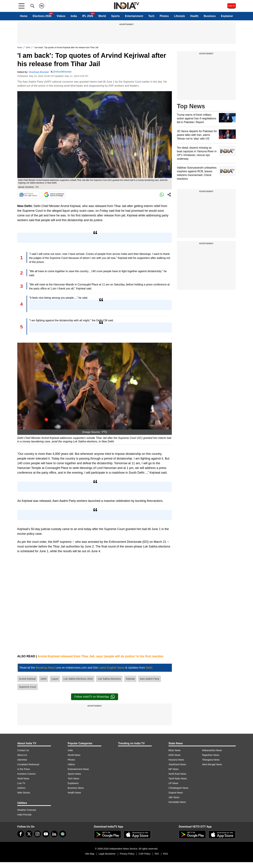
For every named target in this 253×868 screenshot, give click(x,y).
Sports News (74, 774)
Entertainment (134, 16)
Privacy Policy (127, 854)
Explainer (227, 16)
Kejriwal (130, 679)
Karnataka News (177, 802)
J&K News (174, 797)
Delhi (28, 48)
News (20, 48)
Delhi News (174, 755)
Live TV (21, 783)
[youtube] (46, 834)
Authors (21, 788)
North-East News (177, 774)
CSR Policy (145, 854)
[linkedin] (54, 834)
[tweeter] (29, 834)
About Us (22, 755)
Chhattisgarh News (178, 788)
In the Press (24, 769)
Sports (115, 16)
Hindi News (23, 779)
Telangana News (211, 760)
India (74, 16)
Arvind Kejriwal (27, 679)
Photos (164, 16)
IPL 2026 (88, 16)
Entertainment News (78, 769)
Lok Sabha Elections (109, 679)
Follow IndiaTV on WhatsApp (95, 697)
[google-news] (63, 834)
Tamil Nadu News (178, 779)
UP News (173, 783)
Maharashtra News (212, 750)
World (102, 16)
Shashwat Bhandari (39, 72)
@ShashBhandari (62, 72)
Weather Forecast (27, 810)
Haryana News (176, 760)
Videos (61, 16)
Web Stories (24, 793)
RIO (157, 854)
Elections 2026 (42, 16)
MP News (174, 769)
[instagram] (37, 834)
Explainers (73, 783)
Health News (74, 793)
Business (210, 16)
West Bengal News (212, 764)
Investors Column (26, 774)
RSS (166, 854)
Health (194, 16)
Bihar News (175, 750)
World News (74, 755)
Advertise (22, 760)
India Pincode (24, 815)
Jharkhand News (177, 764)
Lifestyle (180, 16)
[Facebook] (21, 834)
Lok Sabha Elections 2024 (78, 679)
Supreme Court (28, 687)
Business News (76, 788)
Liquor (55, 679)
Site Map (90, 854)
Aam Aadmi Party (150, 679)
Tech (151, 16)
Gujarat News (176, 793)
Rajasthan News (211, 755)
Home (24, 16)
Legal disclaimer (107, 854)
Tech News (73, 779)
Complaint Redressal (28, 764)
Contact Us (23, 750)
